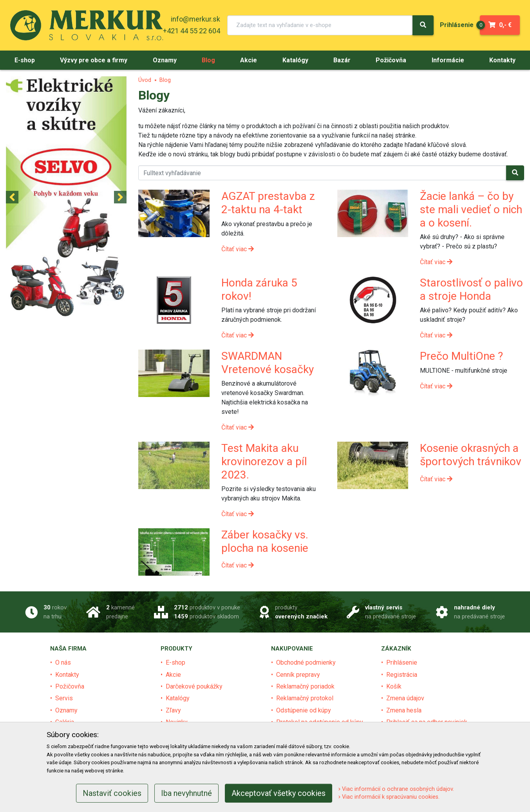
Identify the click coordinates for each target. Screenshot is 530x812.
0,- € (496, 25)
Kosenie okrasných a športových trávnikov (471, 455)
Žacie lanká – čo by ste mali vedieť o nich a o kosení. (471, 209)
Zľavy (173, 710)
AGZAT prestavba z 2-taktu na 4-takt (268, 203)
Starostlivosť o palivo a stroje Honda (471, 289)
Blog (165, 80)
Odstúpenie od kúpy (304, 710)
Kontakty (67, 675)
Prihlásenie (402, 662)
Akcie (173, 675)
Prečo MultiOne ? (461, 356)
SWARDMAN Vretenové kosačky (268, 363)
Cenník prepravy (298, 675)
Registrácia (402, 675)
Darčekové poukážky (194, 686)
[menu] (457, 25)
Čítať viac (238, 249)
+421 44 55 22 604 (192, 31)
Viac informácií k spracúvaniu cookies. (389, 797)
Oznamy (66, 710)
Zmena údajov (405, 698)
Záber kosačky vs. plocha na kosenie (265, 541)
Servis (64, 698)
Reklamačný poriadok (305, 686)
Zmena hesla (404, 710)
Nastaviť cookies (112, 793)
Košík (394, 686)
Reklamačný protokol (305, 698)
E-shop (175, 662)
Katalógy (178, 698)
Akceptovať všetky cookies (279, 793)
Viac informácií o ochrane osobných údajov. (396, 789)
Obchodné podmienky (306, 662)
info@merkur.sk (195, 19)
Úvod (145, 80)
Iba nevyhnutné (186, 793)
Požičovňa (70, 686)
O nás (63, 662)
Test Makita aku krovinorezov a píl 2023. (264, 461)
